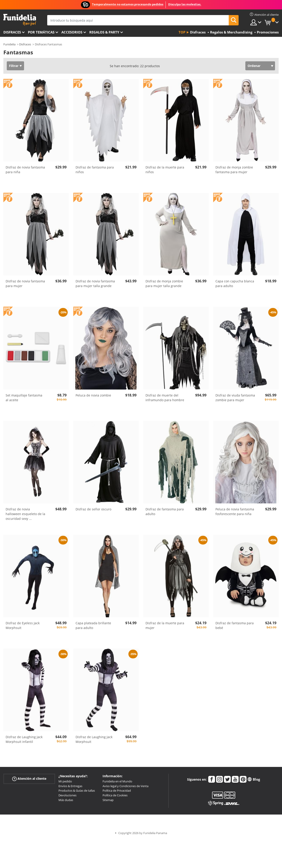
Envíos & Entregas (70, 786)
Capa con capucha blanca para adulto (235, 283)
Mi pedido (65, 781)
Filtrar (14, 66)
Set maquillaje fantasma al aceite (24, 398)
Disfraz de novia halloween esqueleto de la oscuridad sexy (25, 514)
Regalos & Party (104, 32)
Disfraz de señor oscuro (93, 509)
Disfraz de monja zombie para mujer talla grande (164, 283)
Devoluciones (67, 795)
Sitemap (108, 800)
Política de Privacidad (117, 790)
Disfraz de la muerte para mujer (165, 625)
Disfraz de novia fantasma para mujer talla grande (95, 283)
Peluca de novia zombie (93, 395)
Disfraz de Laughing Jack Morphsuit (94, 739)
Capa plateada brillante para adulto (93, 625)
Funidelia (9, 44)
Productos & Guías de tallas (77, 790)
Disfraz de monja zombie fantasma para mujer (234, 170)
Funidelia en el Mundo (117, 781)
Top (182, 32)
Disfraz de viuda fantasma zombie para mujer (235, 398)
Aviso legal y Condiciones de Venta (125, 786)
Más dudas (66, 800)
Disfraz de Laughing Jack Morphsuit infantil (24, 739)
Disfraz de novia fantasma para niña (25, 170)
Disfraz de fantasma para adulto (165, 511)
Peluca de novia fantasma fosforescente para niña (235, 511)
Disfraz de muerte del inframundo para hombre (165, 398)
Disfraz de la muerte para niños (165, 170)
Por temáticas (41, 32)
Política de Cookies (115, 795)
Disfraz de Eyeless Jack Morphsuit (23, 625)
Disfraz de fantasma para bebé (235, 625)
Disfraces (12, 32)
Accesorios (72, 32)
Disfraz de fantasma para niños (95, 170)
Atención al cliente (29, 779)
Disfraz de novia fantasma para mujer (25, 283)
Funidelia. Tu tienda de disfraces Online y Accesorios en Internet (20, 20)
